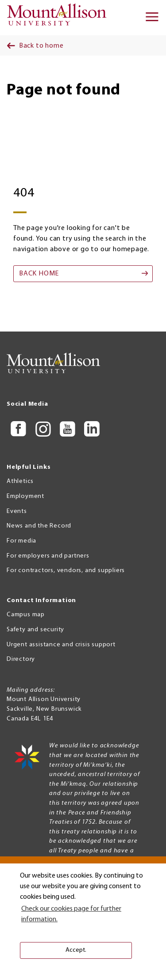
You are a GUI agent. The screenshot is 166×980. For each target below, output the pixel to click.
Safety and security (35, 630)
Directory (21, 659)
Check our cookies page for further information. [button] (71, 914)
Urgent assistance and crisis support (61, 645)
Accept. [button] (76, 950)
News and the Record (39, 526)
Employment (25, 496)
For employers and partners (48, 556)
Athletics (20, 481)
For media (21, 541)
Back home (39, 274)
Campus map (26, 615)
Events (17, 511)
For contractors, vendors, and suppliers (66, 571)
